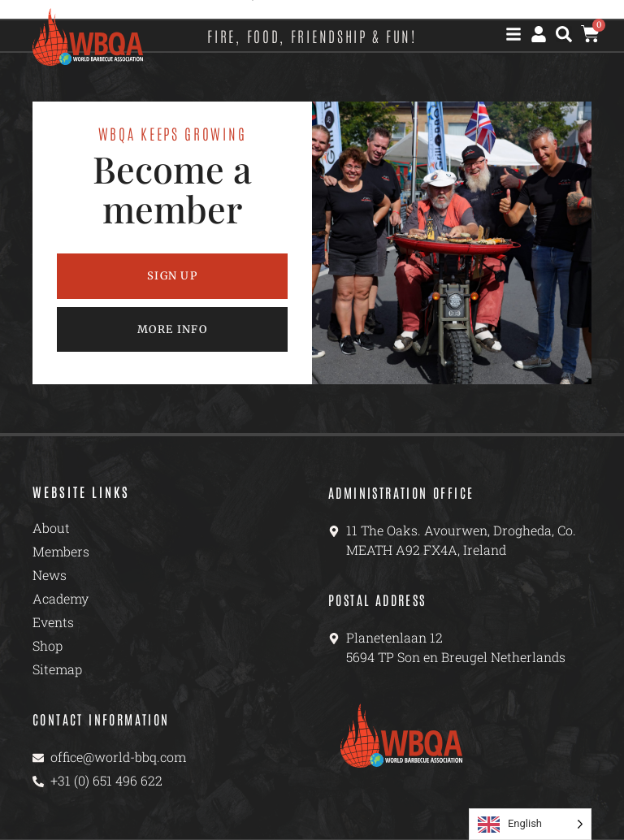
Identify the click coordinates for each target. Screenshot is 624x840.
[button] (564, 34)
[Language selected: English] (530, 824)
